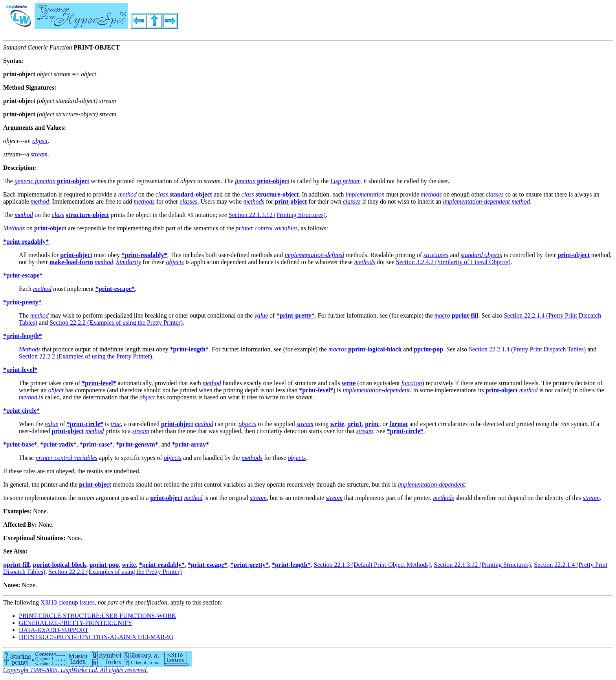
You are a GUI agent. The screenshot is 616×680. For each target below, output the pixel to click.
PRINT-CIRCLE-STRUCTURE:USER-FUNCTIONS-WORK (97, 616)
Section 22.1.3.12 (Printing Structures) (277, 215)
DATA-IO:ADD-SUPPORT (54, 630)
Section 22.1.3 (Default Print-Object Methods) (372, 565)
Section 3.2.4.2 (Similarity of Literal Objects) (453, 262)
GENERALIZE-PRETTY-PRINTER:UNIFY (76, 623)
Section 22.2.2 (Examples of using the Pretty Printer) (116, 323)
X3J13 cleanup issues (68, 602)
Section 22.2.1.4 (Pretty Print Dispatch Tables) (527, 349)
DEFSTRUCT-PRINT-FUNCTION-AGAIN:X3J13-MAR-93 (96, 637)
